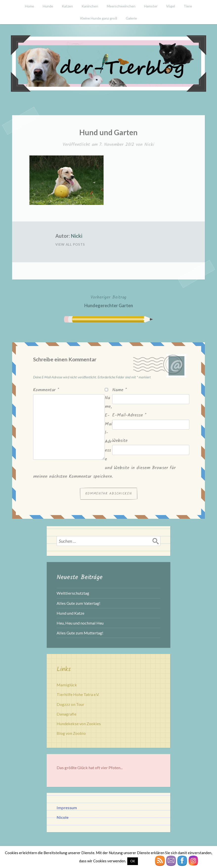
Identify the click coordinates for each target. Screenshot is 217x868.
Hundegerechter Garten (109, 301)
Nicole (63, 817)
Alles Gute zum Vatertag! (78, 603)
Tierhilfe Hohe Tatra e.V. (78, 694)
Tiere (188, 6)
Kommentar (46, 390)
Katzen (67, 6)
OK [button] (133, 861)
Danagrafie (66, 714)
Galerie (131, 18)
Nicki (149, 145)
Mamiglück (67, 685)
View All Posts (70, 244)
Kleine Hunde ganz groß (99, 18)
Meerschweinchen (121, 6)
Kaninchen (90, 6)
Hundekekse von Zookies (79, 724)
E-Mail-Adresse (129, 415)
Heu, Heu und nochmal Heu (80, 623)
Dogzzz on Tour (70, 704)
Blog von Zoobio (71, 733)
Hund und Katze (70, 613)
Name (119, 390)
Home (30, 6)
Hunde (48, 6)
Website (120, 441)
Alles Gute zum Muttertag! (80, 633)
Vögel (171, 6)
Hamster (151, 6)
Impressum (67, 808)
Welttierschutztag (73, 593)
